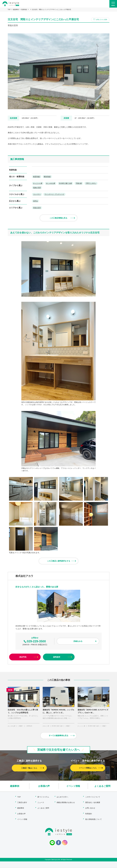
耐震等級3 (37, 177)
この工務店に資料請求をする (59, 561)
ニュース (41, 803)
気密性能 (24, 9)
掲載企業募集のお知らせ (66, 803)
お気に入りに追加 (102, 19)
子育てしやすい (91, 183)
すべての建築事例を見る (59, 736)
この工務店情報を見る (59, 218)
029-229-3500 (35, 642)
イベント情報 (73, 787)
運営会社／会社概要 (93, 803)
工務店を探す (22, 803)
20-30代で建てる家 (66, 183)
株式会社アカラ (24, 576)
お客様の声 (44, 787)
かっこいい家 (38, 183)
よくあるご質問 (102, 787)
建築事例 (16, 9)
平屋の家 (79, 183)
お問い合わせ (90, 808)
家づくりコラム (43, 797)
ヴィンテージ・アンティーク (54, 194)
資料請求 (57, 657)
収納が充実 (37, 188)
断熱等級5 (47, 177)
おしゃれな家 (51, 183)
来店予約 (23, 657)
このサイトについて (93, 797)
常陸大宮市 (37, 208)
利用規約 (89, 814)
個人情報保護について (93, 819)
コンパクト (37, 194)
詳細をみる (78, 642)
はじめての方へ (62, 797)
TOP (9, 9)
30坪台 (36, 201)
